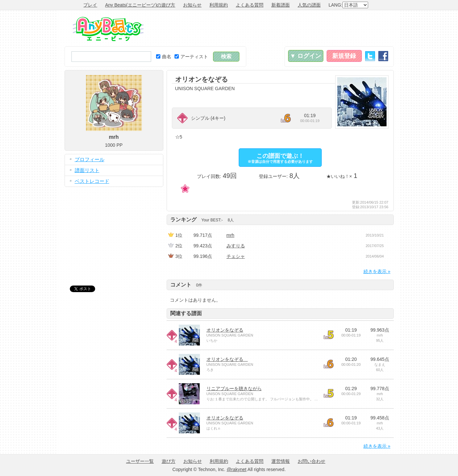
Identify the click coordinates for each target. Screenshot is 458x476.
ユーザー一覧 (140, 461)
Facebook (383, 56)
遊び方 (169, 461)
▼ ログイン (306, 56)
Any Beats (108, 29)
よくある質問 (250, 5)
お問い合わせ (311, 461)
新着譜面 (281, 5)
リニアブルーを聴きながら (234, 388)
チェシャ (236, 256)
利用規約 (219, 5)
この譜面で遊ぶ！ (280, 158)
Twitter (370, 56)
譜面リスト (87, 170)
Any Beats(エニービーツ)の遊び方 (140, 5)
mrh (230, 235)
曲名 (164, 57)
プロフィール (90, 159)
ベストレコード (92, 181)
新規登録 (344, 56)
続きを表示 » (377, 271)
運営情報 (281, 461)
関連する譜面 (186, 313)
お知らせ (192, 5)
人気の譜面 (309, 5)
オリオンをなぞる (225, 330)
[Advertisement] (274, 28)
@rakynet (236, 469)
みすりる (236, 246)
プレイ (90, 5)
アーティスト (191, 57)
